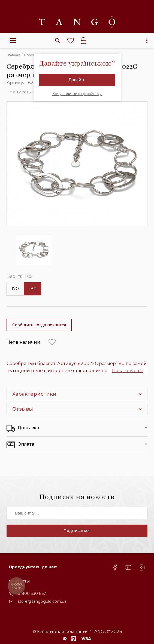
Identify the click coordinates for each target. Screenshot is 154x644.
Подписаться (77, 531)
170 (15, 289)
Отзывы (23, 409)
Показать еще (128, 371)
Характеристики (34, 394)
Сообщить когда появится (39, 325)
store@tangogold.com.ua (42, 601)
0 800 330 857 (32, 593)
